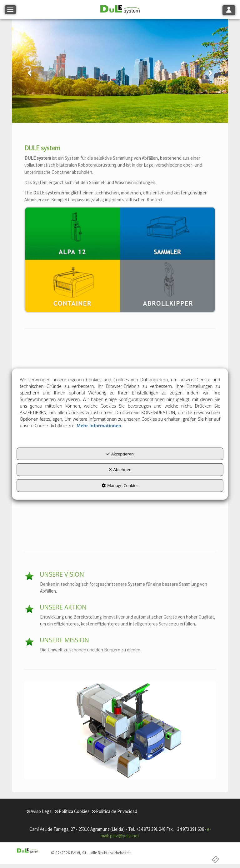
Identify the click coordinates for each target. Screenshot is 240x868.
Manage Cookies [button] (120, 485)
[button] (120, 10)
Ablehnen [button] (120, 469)
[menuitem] (39, 811)
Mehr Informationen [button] (99, 426)
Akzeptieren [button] (120, 454)
